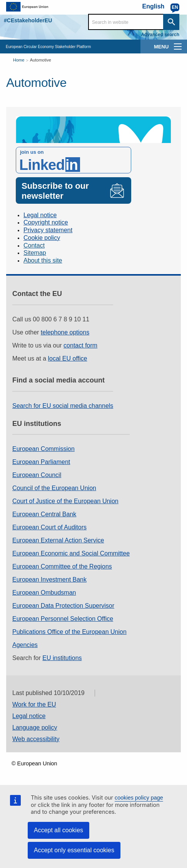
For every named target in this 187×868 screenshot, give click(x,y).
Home (19, 60)
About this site (43, 260)
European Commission (43, 449)
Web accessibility (36, 739)
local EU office (68, 358)
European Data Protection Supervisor (63, 606)
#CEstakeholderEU (28, 20)
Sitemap (35, 253)
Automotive (41, 60)
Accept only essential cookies (74, 850)
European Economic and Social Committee (71, 553)
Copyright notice (46, 222)
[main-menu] (178, 47)
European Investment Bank (49, 579)
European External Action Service (58, 540)
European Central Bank (44, 514)
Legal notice (40, 215)
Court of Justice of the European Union (65, 501)
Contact (34, 245)
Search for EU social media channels (63, 406)
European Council (37, 475)
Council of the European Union (54, 488)
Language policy (35, 727)
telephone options (65, 332)
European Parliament (41, 462)
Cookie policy (42, 238)
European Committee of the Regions (62, 566)
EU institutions (62, 658)
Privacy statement (48, 230)
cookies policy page (139, 798)
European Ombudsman (44, 593)
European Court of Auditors (49, 527)
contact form (80, 345)
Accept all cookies (58, 830)
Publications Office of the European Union (69, 632)
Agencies (25, 645)
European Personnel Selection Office (63, 619)
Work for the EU (34, 704)
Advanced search (160, 35)
